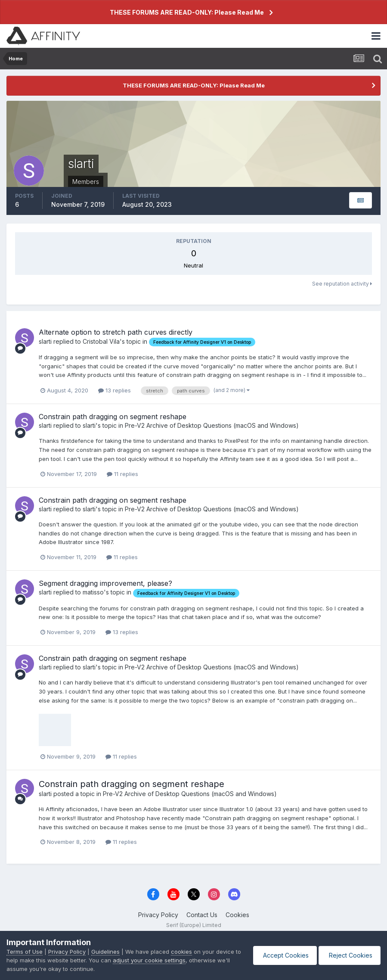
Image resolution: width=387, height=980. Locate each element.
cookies (181, 952)
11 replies (122, 474)
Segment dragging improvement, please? (105, 583)
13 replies (115, 390)
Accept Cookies (283, 955)
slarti (45, 341)
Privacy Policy (158, 915)
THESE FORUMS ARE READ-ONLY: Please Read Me (187, 12)
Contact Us (202, 915)
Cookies (237, 915)
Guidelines (105, 952)
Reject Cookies (349, 955)
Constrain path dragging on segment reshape (113, 417)
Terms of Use (25, 952)
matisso (93, 592)
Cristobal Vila (101, 341)
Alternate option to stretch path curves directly (116, 332)
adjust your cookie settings (156, 960)
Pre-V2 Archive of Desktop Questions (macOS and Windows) (212, 425)
